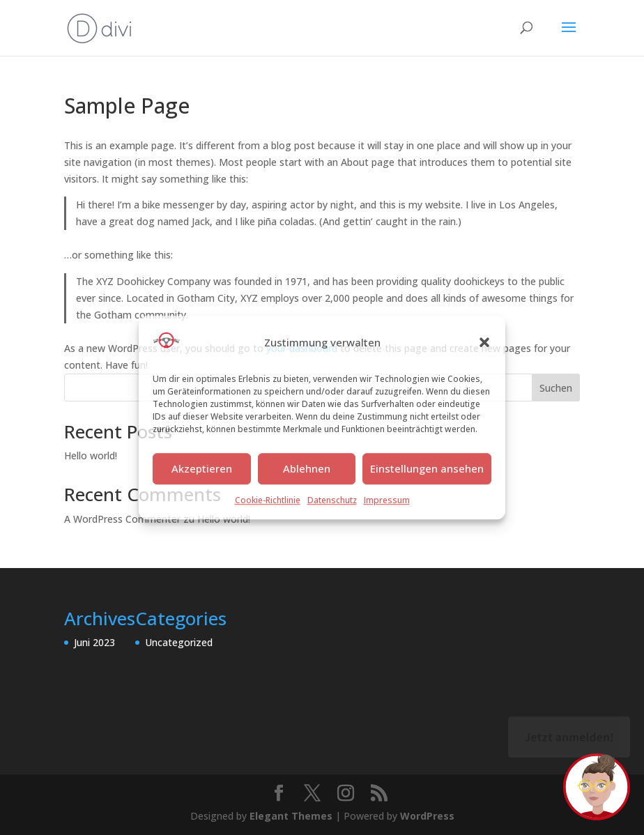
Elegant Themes (291, 816)
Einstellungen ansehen (427, 469)
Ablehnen (307, 469)
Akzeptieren (202, 469)
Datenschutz (332, 500)
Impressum (387, 500)
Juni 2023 (94, 642)
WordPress (427, 816)
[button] (484, 343)
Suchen (556, 388)
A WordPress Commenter (122, 519)
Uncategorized (179, 642)
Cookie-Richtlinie (268, 500)
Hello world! (91, 455)
